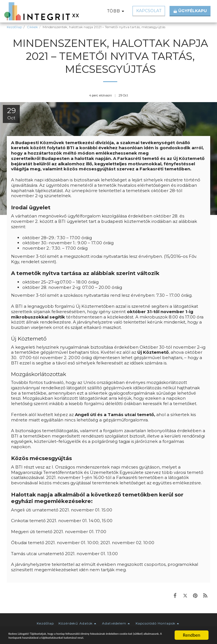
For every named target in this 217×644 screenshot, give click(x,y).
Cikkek (32, 27)
